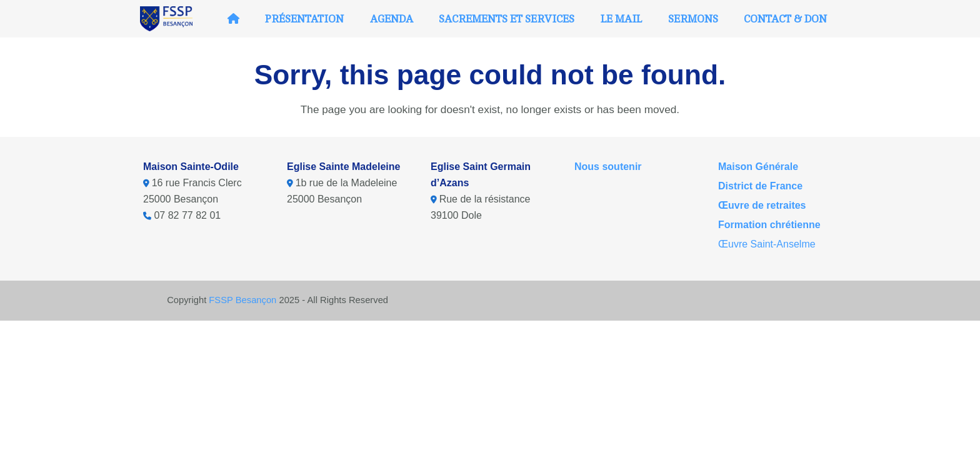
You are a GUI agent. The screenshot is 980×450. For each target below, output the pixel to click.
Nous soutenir (608, 167)
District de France (760, 186)
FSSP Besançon (242, 300)
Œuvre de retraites (762, 205)
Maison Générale (758, 167)
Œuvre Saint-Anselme (767, 244)
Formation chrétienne (769, 225)
